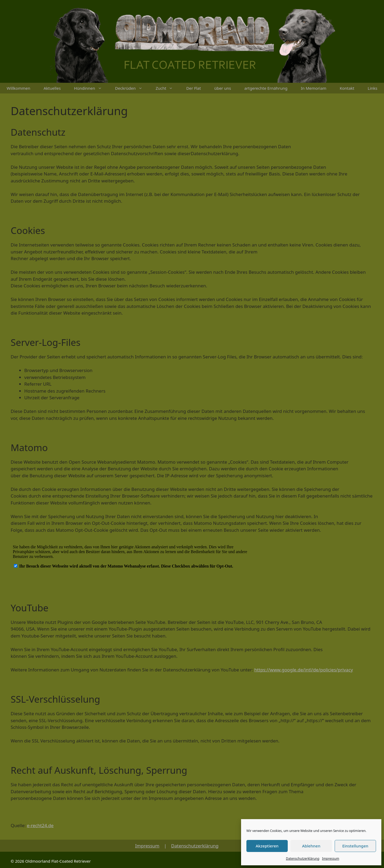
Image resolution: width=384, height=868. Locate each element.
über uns (223, 88)
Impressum (331, 859)
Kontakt (347, 88)
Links (373, 88)
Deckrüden (132, 88)
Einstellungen (355, 846)
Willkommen (18, 88)
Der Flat (193, 88)
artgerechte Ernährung (266, 88)
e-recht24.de (40, 825)
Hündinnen (91, 88)
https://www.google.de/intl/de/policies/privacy (303, 670)
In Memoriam (314, 88)
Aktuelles (52, 88)
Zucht (168, 88)
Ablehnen (311, 846)
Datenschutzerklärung (303, 859)
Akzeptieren (267, 846)
